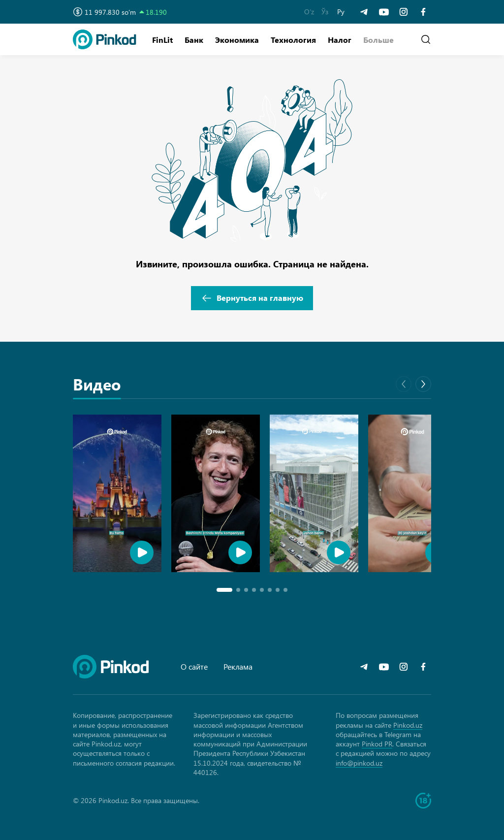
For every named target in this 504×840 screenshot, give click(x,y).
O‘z (309, 12)
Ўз (325, 12)
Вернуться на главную (252, 298)
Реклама (238, 666)
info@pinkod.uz (359, 763)
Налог (340, 40)
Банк (194, 40)
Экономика (237, 40)
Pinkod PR (377, 744)
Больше (378, 40)
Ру (341, 12)
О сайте (194, 666)
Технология (293, 40)
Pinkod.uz (408, 725)
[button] (378, 40)
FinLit (162, 40)
